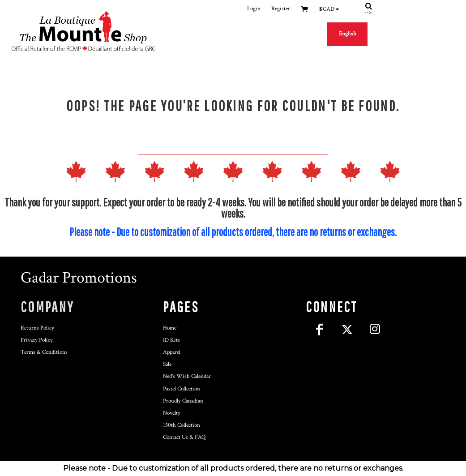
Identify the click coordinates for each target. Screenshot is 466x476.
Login (254, 9)
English (348, 34)
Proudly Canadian (183, 401)
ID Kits (171, 340)
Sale (167, 364)
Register (281, 9)
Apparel (172, 352)
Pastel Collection (182, 389)
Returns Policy (37, 328)
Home (170, 328)
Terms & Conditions (44, 352)
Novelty (172, 413)
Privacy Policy (37, 340)
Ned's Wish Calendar (187, 376)
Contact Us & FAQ (184, 437)
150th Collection (182, 425)
